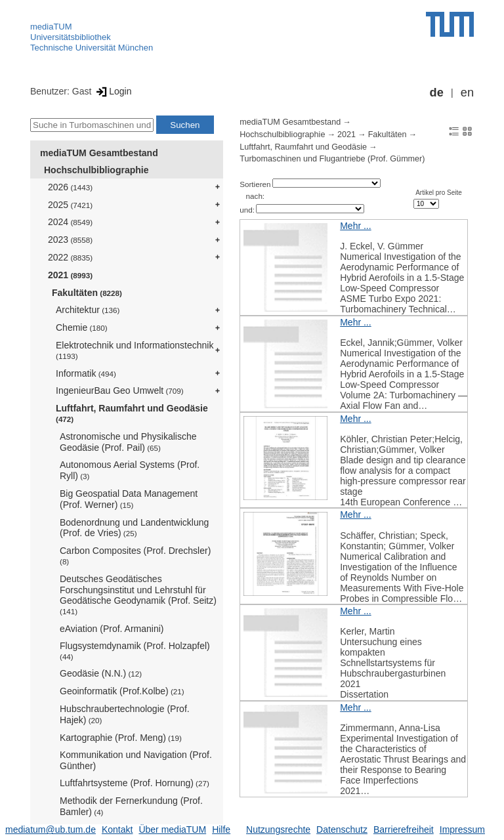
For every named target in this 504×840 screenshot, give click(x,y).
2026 (70, 187)
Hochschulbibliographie (96, 170)
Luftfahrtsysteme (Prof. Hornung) (135, 783)
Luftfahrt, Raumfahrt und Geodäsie (132, 413)
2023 (70, 240)
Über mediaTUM (172, 829)
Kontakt (117, 829)
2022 (70, 257)
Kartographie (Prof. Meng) (121, 738)
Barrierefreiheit (404, 829)
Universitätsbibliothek (71, 37)
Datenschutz (342, 829)
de (437, 93)
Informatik (86, 373)
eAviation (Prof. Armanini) (112, 629)
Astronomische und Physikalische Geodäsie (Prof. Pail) (128, 442)
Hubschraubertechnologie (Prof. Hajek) (125, 714)
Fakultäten (87, 293)
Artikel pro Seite (439, 193)
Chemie (82, 327)
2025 (70, 205)
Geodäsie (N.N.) (101, 673)
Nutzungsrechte (278, 829)
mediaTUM (51, 27)
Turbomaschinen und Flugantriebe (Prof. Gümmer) (332, 159)
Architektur (88, 310)
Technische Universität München (92, 48)
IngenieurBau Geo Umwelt (120, 390)
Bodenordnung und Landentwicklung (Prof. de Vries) (134, 528)
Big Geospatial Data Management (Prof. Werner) (129, 499)
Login (113, 91)
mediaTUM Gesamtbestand (99, 153)
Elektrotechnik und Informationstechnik (135, 350)
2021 (70, 275)
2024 (70, 222)
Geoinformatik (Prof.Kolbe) (122, 691)
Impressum (462, 829)
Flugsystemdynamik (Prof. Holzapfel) (135, 651)
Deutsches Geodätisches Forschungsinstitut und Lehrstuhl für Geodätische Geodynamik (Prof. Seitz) (138, 595)
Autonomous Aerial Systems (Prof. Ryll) (130, 470)
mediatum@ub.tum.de (51, 829)
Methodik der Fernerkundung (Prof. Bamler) (131, 806)
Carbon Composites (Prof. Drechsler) (135, 556)
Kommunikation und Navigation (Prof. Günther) (136, 760)
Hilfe (221, 829)
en (467, 93)
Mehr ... (355, 226)
